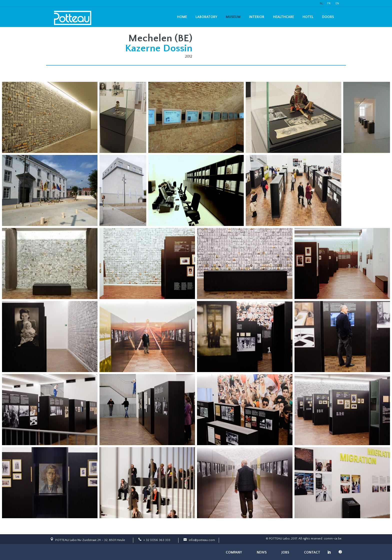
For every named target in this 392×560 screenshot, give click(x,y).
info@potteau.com (202, 540)
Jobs (285, 552)
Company (234, 552)
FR (329, 3)
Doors (328, 17)
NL (321, 3)
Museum (233, 17)
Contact (312, 552)
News (262, 552)
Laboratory (206, 17)
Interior (257, 17)
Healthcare (283, 17)
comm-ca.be (333, 539)
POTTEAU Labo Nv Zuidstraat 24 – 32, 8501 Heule (90, 540)
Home (182, 17)
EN (337, 3)
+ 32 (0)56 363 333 (157, 540)
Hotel (308, 17)
